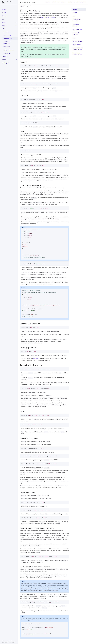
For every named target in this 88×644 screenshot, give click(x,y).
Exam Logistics (6, 63)
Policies (4, 13)
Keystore (75, 9)
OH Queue (63, 2)
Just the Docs (11, 641)
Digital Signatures (77, 45)
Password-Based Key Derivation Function (77, 49)
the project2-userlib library (47, 17)
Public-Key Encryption (78, 41)
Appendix (5, 56)
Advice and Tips (7, 53)
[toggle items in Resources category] (16, 16)
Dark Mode (47, 2)
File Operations (7, 47)
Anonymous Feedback (81, 2)
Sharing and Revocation (9, 50)
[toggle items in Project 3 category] (16, 60)
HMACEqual (36, 358)
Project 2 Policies (7, 32)
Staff (3, 19)
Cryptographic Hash (77, 29)
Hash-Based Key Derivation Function (77, 54)
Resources (5, 16)
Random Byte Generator (76, 25)
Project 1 (4, 22)
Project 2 (4, 26)
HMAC (74, 38)
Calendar (4, 9)
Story (4, 29)
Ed (58, 2)
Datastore (75, 13)
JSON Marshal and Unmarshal (77, 20)
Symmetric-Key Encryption (76, 34)
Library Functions (7, 38)
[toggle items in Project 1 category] (16, 22)
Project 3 (4, 60)
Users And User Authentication (7, 43)
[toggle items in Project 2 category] (16, 26)
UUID (74, 16)
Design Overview (7, 35)
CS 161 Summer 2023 (7, 2)
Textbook (54, 2)
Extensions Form (71, 2)
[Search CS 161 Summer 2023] (31, 2)
